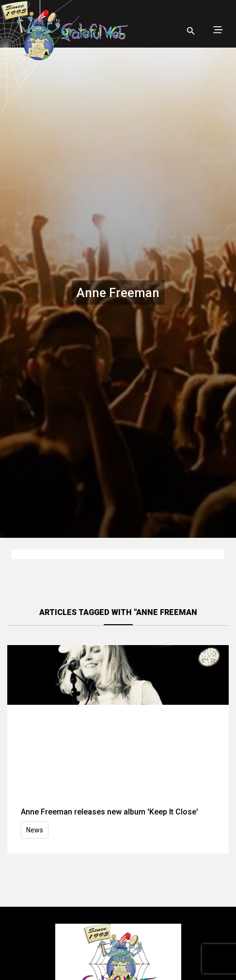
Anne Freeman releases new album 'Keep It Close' (110, 812)
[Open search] (191, 31)
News (35, 830)
